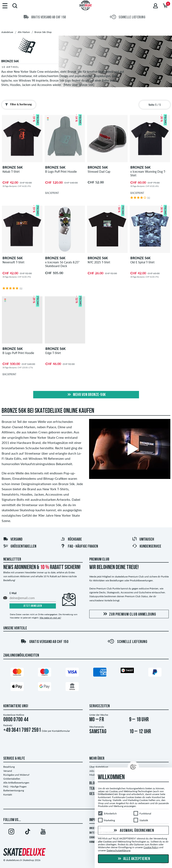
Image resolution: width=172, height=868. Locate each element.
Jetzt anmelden (33, 606)
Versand (13, 540)
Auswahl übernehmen (133, 831)
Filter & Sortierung (18, 104)
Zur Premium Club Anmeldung (129, 614)
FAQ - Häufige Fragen (15, 786)
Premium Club (99, 560)
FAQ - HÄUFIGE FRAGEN (79, 547)
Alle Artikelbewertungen (16, 783)
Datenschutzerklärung (118, 850)
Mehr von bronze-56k (86, 395)
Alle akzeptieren (133, 859)
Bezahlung (9, 767)
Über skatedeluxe (99, 767)
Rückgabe (71, 540)
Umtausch (143, 540)
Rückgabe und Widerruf (16, 775)
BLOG (93, 783)
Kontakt (8, 795)
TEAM (93, 789)
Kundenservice (147, 547)
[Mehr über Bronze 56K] (79, 85)
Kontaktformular (61, 731)
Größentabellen (20, 547)
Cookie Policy (151, 847)
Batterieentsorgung (14, 790)
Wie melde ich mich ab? (50, 618)
